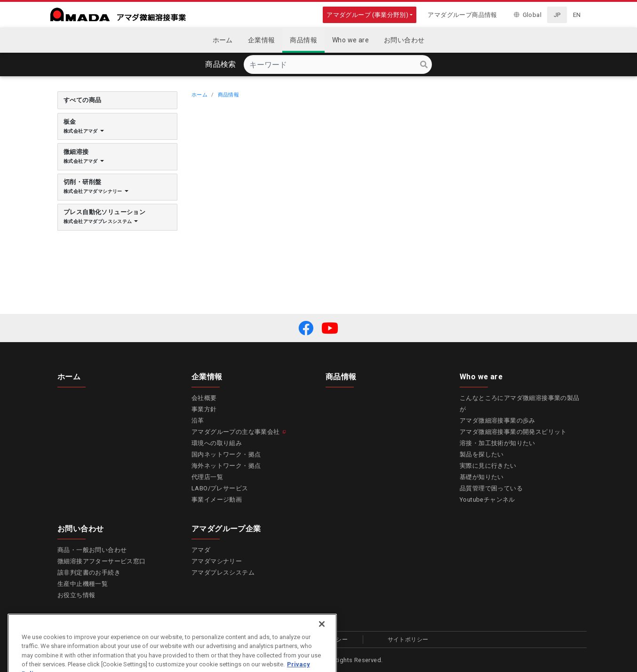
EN (577, 15)
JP (557, 15)
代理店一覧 (207, 477)
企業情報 (207, 376)
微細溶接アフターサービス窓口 (102, 561)
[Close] (322, 637)
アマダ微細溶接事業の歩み (498, 420)
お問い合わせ (80, 528)
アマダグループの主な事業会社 (236, 432)
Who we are (481, 376)
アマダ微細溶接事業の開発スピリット (513, 432)
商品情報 (229, 95)
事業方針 (204, 409)
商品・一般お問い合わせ (92, 550)
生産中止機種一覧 (83, 584)
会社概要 (204, 398)
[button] (306, 328)
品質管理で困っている (491, 488)
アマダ (201, 550)
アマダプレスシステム (223, 572)
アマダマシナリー (217, 561)
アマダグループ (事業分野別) (367, 15)
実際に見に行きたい (488, 466)
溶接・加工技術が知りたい (498, 443)
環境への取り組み (217, 443)
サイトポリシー (408, 640)
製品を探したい (482, 454)
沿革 (198, 420)
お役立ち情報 (76, 595)
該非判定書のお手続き (89, 572)
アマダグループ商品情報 (462, 15)
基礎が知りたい (482, 477)
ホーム (199, 95)
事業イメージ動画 (217, 500)
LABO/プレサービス (220, 488)
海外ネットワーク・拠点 (226, 466)
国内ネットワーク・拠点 (226, 454)
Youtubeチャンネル (487, 500)
